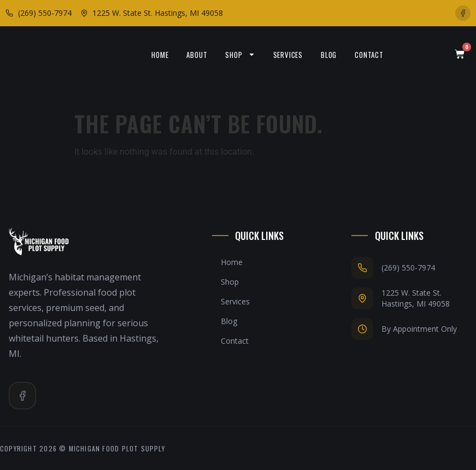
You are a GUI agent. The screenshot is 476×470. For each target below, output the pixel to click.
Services (288, 55)
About (197, 55)
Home (160, 55)
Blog (329, 55)
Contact (369, 55)
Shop (240, 55)
